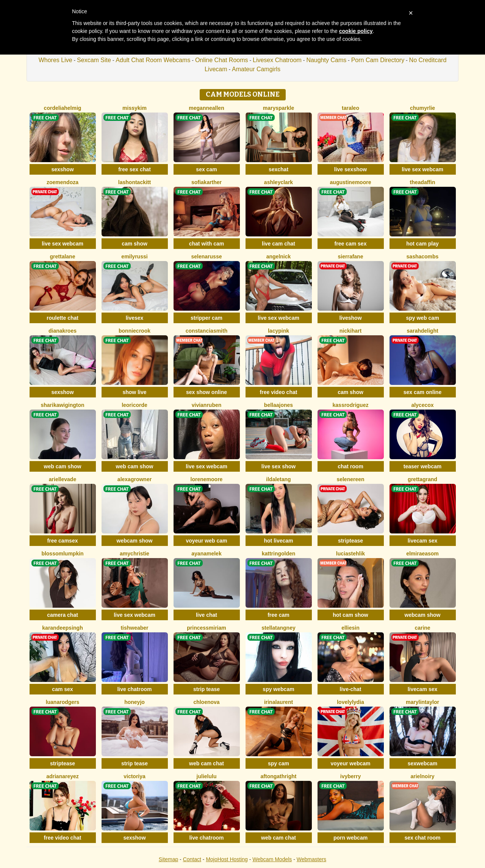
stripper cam (207, 318)
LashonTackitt (135, 182)
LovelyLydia (350, 702)
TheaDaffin (423, 182)
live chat (207, 615)
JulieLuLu (207, 776)
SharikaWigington (62, 405)
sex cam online (422, 392)
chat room (350, 466)
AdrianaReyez (63, 776)
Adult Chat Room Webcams (153, 60)
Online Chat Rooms (222, 60)
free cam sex (351, 244)
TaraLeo (350, 108)
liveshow (350, 318)
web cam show (63, 466)
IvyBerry (350, 776)
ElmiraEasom (422, 554)
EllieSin (350, 628)
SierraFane (351, 256)
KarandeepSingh (62, 628)
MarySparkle (279, 108)
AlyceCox (422, 405)
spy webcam (278, 689)
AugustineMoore (351, 182)
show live (134, 392)
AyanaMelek (206, 554)
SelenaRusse (207, 256)
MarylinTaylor (422, 702)
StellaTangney (278, 628)
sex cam (206, 169)
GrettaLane (63, 256)
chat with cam (207, 244)
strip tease (207, 689)
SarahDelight (422, 331)
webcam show (135, 541)
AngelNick (279, 256)
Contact (192, 859)
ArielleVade (63, 479)
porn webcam (350, 838)
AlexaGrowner (135, 479)
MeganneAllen (206, 108)
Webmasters (311, 859)
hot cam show (350, 615)
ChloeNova (206, 702)
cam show (135, 244)
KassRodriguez (351, 405)
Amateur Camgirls (256, 69)
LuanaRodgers (63, 702)
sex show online (207, 392)
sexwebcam (423, 763)
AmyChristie (135, 554)
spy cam (278, 763)
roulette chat (63, 318)
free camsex (63, 541)
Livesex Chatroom (277, 60)
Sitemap (168, 859)
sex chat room (423, 838)
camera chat (63, 615)
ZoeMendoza (63, 182)
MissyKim (135, 108)
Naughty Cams (326, 60)
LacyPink (278, 331)
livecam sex (423, 541)
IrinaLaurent (278, 702)
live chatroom (134, 689)
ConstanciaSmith (207, 331)
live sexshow (350, 169)
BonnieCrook (135, 331)
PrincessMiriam (207, 628)
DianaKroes (63, 331)
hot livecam (278, 541)
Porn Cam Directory (378, 60)
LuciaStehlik (350, 554)
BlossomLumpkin (62, 554)
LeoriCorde (135, 405)
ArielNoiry (422, 776)
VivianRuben (207, 405)
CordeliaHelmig (63, 108)
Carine (422, 628)
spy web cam (422, 318)
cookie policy (356, 31)
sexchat (278, 169)
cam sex (62, 689)
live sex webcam (422, 169)
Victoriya (135, 776)
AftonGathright (279, 776)
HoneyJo (135, 702)
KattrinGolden (279, 554)
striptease (350, 541)
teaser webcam (422, 466)
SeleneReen (350, 479)
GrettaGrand (422, 479)
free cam (278, 615)
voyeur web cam (207, 541)
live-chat (351, 689)
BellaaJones (278, 405)
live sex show (278, 466)
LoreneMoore (207, 479)
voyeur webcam (350, 763)
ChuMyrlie (422, 108)
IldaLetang (278, 479)
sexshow (62, 169)
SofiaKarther (207, 182)
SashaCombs (423, 256)
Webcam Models (272, 859)
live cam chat (278, 244)
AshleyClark (278, 182)
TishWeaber (134, 628)
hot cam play (422, 244)
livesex (135, 318)
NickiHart (350, 331)
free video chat (279, 392)
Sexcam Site (94, 60)
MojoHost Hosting (227, 859)
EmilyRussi (134, 256)
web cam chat (207, 763)
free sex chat (135, 169)
